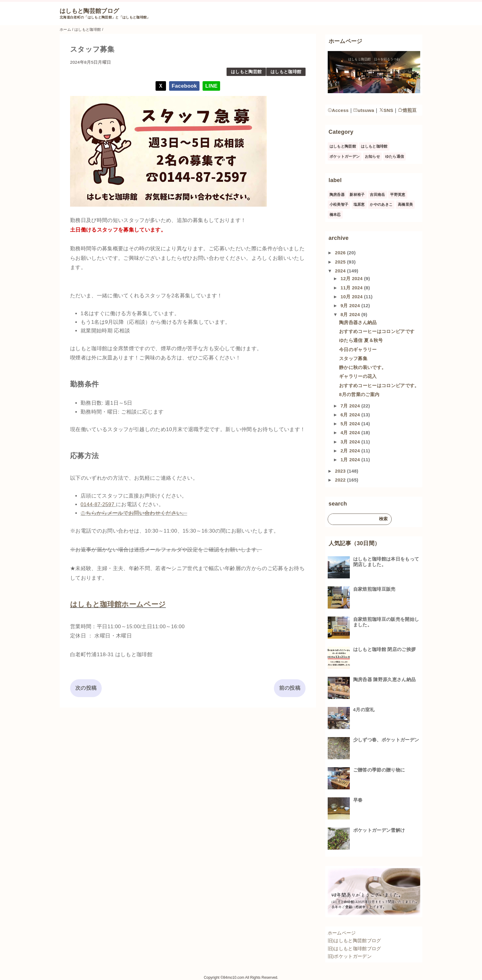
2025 (341, 262)
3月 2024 (351, 442)
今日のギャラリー (358, 349)
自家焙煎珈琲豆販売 (374, 589)
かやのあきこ (381, 204)
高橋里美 (405, 204)
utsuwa (364, 110)
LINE (211, 86)
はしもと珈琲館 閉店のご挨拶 (385, 649)
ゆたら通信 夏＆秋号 (361, 340)
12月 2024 (352, 278)
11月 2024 (352, 288)
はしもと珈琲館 (286, 72)
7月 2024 (351, 406)
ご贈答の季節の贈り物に (379, 770)
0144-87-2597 (97, 504)
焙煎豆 (407, 110)
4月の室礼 (364, 710)
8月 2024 (351, 314)
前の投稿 (290, 688)
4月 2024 (351, 432)
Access (338, 110)
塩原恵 (359, 204)
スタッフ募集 (353, 358)
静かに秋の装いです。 (363, 367)
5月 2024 (351, 424)
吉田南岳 (377, 195)
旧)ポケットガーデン (350, 956)
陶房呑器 (337, 195)
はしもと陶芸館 (246, 72)
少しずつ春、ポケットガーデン (386, 740)
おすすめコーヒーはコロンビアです (377, 331)
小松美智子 (339, 204)
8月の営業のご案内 (359, 394)
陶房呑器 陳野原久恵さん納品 (385, 679)
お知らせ (372, 157)
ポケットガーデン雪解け (379, 830)
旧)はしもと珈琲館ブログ (354, 948)
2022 (341, 480)
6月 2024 (351, 415)
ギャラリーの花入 (358, 376)
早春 (358, 800)
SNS (386, 110)
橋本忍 (335, 215)
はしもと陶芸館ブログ (89, 11)
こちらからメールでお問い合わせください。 (134, 513)
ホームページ (342, 933)
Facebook (184, 86)
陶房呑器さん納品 (358, 322)
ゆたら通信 (395, 157)
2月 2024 (351, 451)
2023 (341, 471)
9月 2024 (351, 306)
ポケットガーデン (345, 157)
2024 (341, 271)
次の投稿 (86, 688)
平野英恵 (398, 195)
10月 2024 (352, 297)
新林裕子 (357, 195)
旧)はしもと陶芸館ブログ (354, 940)
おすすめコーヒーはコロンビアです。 (379, 385)
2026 (341, 253)
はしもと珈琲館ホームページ (118, 604)
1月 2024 (351, 460)
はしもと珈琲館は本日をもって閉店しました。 (386, 562)
